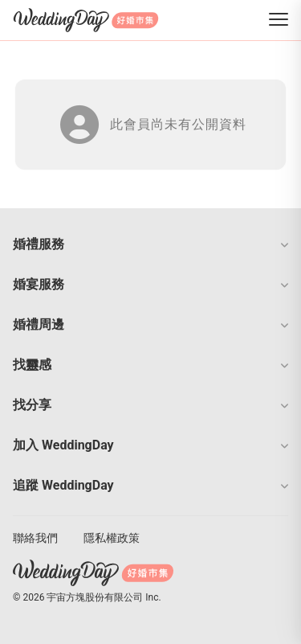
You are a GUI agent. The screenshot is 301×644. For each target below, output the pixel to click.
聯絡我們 (35, 538)
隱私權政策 (112, 538)
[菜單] (279, 21)
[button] (150, 244)
